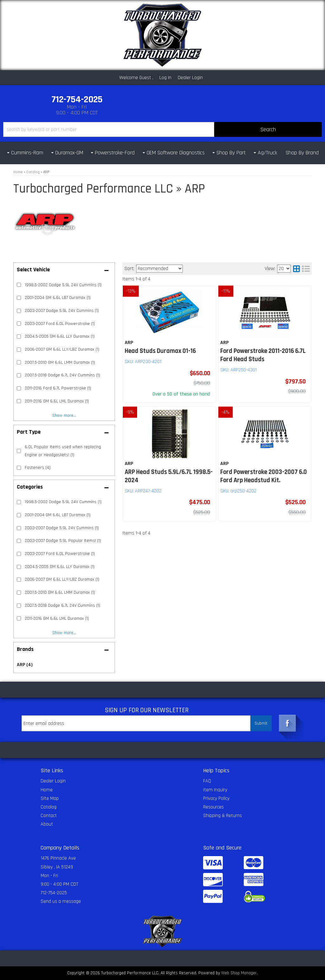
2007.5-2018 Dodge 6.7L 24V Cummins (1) (62, 605)
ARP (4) (25, 665)
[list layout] (306, 269)
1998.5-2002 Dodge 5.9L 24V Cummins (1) (63, 502)
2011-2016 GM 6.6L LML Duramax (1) (57, 618)
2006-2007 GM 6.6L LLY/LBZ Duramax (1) (62, 579)
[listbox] (159, 269)
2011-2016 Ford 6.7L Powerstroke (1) (58, 388)
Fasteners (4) (38, 468)
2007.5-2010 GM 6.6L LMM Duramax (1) (60, 592)
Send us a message (61, 901)
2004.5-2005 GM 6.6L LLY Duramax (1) (60, 567)
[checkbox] (19, 502)
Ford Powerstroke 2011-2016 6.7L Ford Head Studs (263, 355)
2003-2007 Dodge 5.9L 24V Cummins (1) (62, 528)
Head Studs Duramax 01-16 (160, 351)
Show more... (64, 633)
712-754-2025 (54, 893)
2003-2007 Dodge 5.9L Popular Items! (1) (63, 541)
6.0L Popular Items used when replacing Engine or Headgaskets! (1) (63, 451)
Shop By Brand (302, 153)
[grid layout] (296, 269)
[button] (162, 129)
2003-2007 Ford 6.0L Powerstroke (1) (60, 554)
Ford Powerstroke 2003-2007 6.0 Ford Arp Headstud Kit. (264, 476)
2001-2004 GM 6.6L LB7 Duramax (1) (58, 515)
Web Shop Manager (239, 973)
